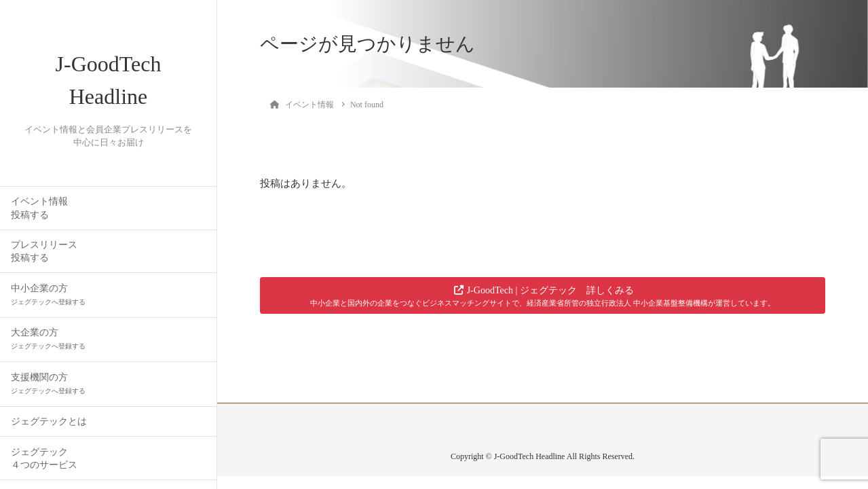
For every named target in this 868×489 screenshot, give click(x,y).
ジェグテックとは (49, 421)
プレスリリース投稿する (44, 251)
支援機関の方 (48, 383)
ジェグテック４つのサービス (44, 458)
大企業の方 (48, 339)
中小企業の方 (48, 294)
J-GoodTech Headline (109, 80)
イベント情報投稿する (39, 208)
